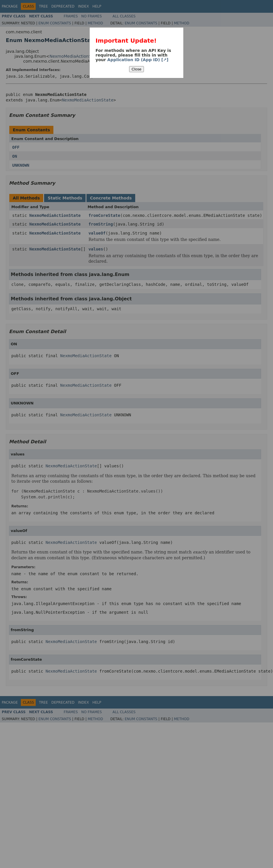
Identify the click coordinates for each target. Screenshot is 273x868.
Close (136, 69)
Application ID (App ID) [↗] (138, 60)
